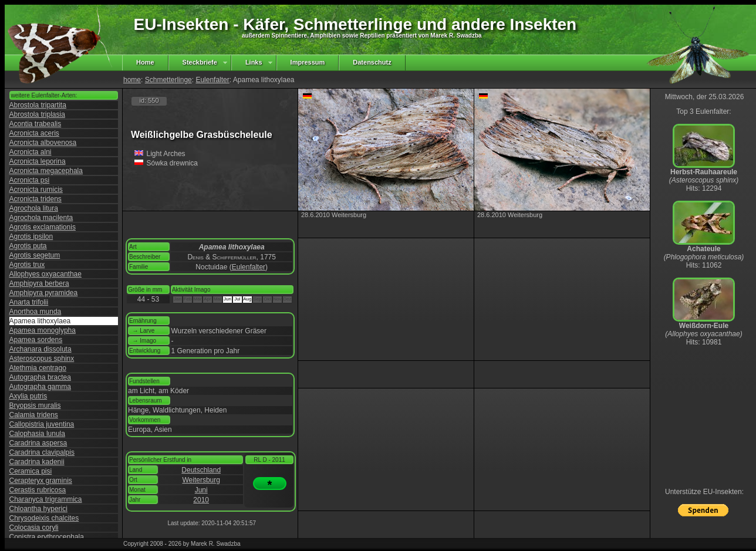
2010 (201, 500)
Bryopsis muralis (35, 405)
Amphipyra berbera (39, 283)
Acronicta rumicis (36, 190)
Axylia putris (28, 396)
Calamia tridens (34, 415)
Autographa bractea (40, 377)
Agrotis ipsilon (31, 236)
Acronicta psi (30, 180)
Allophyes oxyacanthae (45, 274)
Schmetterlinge (168, 80)
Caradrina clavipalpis (42, 452)
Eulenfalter (212, 80)
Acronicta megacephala (46, 171)
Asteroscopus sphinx (42, 359)
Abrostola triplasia (37, 114)
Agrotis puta (28, 246)
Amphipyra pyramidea (44, 293)
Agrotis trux (27, 265)
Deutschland (201, 470)
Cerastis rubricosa (38, 490)
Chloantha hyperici (38, 509)
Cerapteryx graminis (41, 481)
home (132, 80)
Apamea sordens (36, 340)
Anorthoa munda (36, 312)
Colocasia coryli (34, 528)
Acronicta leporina (38, 161)
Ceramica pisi (31, 471)
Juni (201, 490)
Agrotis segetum (35, 255)
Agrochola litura (34, 208)
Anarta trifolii (29, 302)
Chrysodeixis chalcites (44, 518)
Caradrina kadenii (37, 462)
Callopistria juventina (42, 424)
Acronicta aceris (34, 133)
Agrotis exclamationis (43, 227)
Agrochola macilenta (41, 218)
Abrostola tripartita (38, 105)
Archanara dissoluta (41, 349)
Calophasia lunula (37, 434)
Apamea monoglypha (43, 330)
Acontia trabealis (36, 124)
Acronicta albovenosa (43, 143)
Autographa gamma (40, 387)
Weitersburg (201, 480)
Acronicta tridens (36, 199)
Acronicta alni (31, 152)
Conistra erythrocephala (47, 537)
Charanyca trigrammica (46, 499)
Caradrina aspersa (38, 443)
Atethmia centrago (38, 368)
